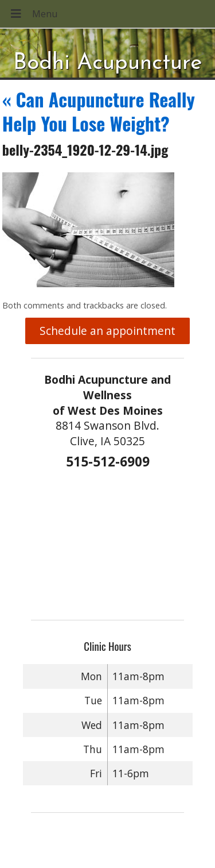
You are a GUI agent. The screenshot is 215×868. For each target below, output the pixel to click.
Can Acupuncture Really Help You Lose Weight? (99, 111)
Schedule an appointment (107, 331)
